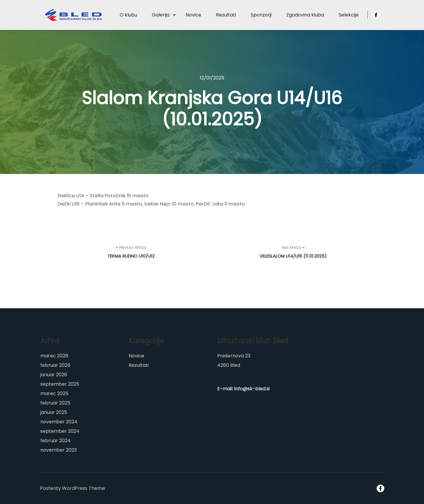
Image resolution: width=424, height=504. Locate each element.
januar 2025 (54, 412)
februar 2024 (55, 441)
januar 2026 (54, 375)
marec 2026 (54, 356)
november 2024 (59, 422)
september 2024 (60, 431)
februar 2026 (55, 365)
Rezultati (139, 365)
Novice (136, 356)
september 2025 (60, 384)
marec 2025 (54, 393)
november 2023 (59, 450)
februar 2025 (55, 403)
